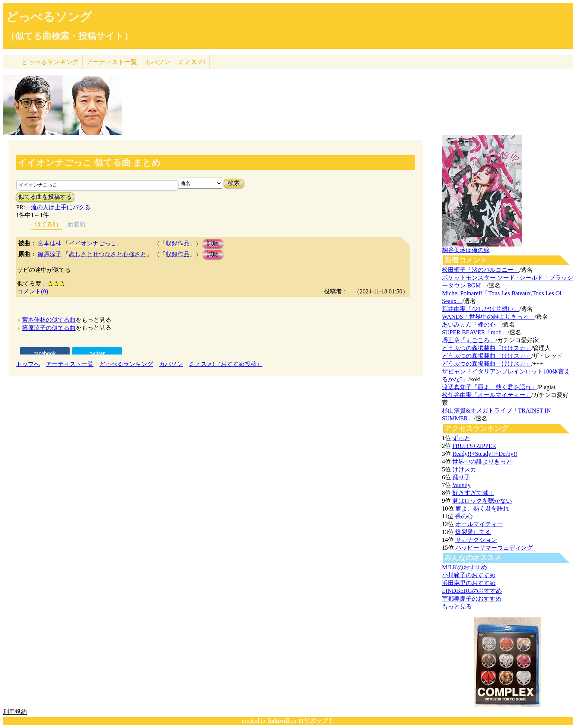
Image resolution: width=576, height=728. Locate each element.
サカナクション (476, 540)
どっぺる (50, 62)
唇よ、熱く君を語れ (482, 508)
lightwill (279, 721)
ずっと (461, 438)
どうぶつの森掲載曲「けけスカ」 (487, 348)
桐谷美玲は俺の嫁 (466, 250)
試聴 (213, 243)
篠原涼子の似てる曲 (49, 328)
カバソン (157, 62)
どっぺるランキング (126, 364)
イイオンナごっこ (93, 243)
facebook (45, 353)
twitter (97, 353)
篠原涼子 (50, 254)
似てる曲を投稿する (45, 197)
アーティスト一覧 (70, 364)
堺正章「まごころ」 (469, 340)
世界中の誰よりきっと (482, 462)
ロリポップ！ (316, 721)
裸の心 (464, 516)
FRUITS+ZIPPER (474, 446)
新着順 (76, 224)
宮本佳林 (50, 243)
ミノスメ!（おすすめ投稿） (225, 364)
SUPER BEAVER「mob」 (475, 332)
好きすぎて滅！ (473, 493)
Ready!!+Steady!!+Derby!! (485, 454)
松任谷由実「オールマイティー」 (487, 395)
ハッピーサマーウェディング (494, 548)
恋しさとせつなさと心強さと (108, 254)
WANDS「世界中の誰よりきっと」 (488, 317)
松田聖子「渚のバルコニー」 (481, 270)
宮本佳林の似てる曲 (49, 320)
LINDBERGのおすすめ (472, 591)
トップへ (28, 364)
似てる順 (47, 224)
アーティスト (112, 62)
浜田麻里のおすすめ (469, 583)
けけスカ (464, 469)
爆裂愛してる (473, 532)
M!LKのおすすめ (464, 567)
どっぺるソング (49, 17)
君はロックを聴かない (482, 501)
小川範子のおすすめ (469, 575)
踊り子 (461, 477)
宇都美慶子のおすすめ (472, 599)
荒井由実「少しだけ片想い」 (481, 309)
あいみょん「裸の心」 (472, 325)
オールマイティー (479, 524)
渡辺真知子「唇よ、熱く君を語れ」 (490, 387)
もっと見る (457, 606)
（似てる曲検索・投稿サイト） (69, 36)
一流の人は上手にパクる (58, 207)
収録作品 (178, 243)
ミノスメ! (192, 62)
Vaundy (462, 485)
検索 (234, 183)
